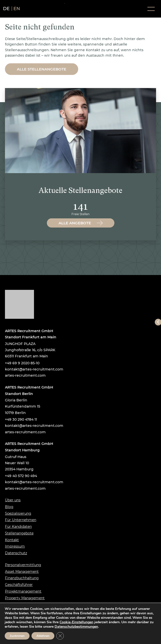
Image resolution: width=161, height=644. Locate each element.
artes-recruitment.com (25, 375)
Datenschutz (16, 553)
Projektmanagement (23, 591)
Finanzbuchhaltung (22, 578)
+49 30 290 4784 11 (21, 419)
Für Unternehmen (21, 520)
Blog (9, 507)
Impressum (15, 546)
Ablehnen (43, 636)
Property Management (25, 598)
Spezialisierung (18, 513)
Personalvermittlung (23, 565)
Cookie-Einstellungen (76, 622)
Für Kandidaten (18, 527)
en (17, 9)
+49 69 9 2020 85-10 (22, 363)
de (6, 9)
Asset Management (22, 572)
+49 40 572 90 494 (21, 476)
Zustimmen (17, 636)
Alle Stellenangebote (42, 69)
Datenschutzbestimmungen (76, 627)
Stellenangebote (19, 533)
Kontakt (12, 540)
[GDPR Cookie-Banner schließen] (60, 636)
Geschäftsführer (19, 585)
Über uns (13, 500)
